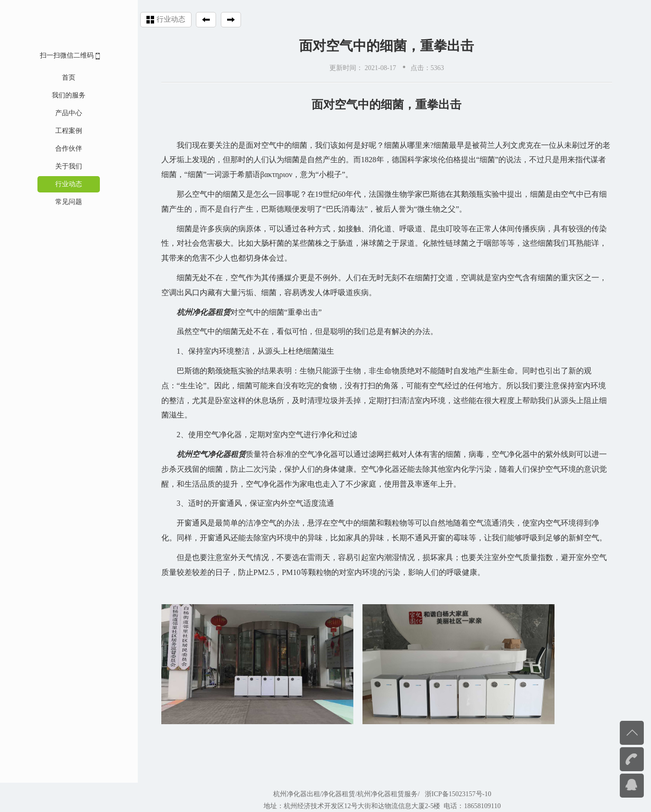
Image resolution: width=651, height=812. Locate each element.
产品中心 (59, 113)
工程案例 (59, 131)
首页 (59, 78)
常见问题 (59, 202)
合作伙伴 (59, 149)
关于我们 (59, 166)
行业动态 (59, 184)
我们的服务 (59, 95)
